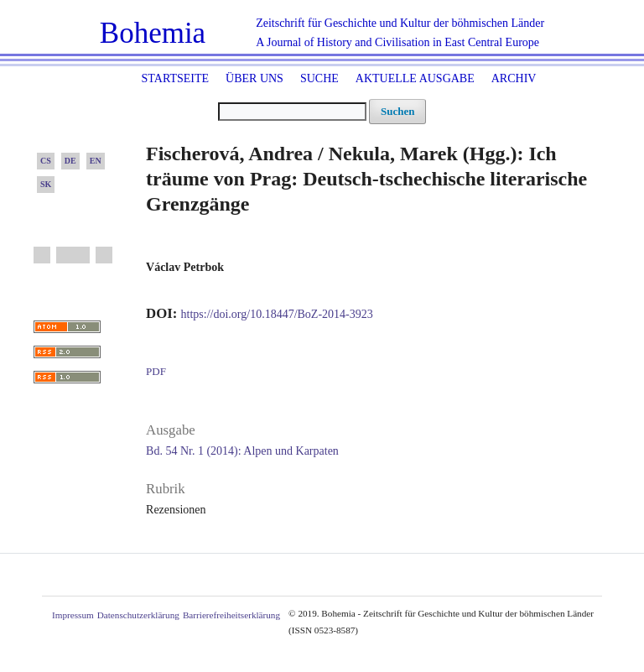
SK (46, 184)
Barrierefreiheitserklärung (231, 615)
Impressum (73, 615)
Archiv (514, 78)
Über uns (254, 78)
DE (70, 161)
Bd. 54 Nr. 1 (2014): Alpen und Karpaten (242, 451)
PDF (156, 371)
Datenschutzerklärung (138, 615)
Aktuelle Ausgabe (415, 78)
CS (46, 161)
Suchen (397, 111)
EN (96, 161)
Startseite (175, 78)
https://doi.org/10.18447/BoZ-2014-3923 (277, 314)
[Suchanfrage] (292, 112)
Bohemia (153, 33)
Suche (319, 78)
